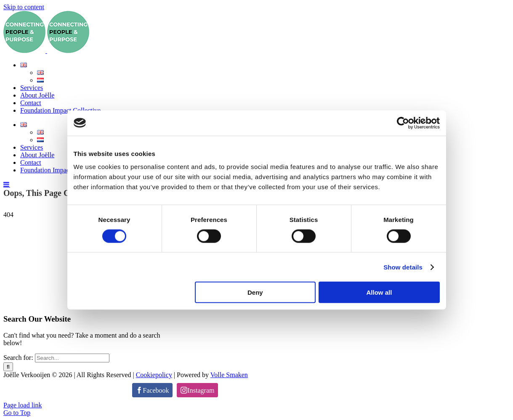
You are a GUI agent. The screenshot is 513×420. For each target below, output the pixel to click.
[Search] (8, 367)
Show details (403, 267)
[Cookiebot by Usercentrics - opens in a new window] (403, 123)
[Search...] (72, 358)
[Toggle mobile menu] (7, 184)
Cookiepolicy (154, 375)
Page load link (23, 405)
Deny (255, 292)
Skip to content (24, 7)
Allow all (379, 292)
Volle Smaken (229, 375)
